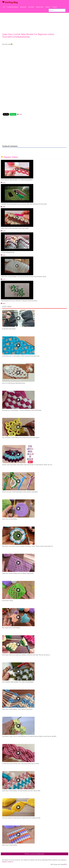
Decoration (31, 7)
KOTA (65, 864)
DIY (4, 7)
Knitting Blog (10, 2)
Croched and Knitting (13, 7)
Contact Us (10, 862)
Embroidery (23, 7)
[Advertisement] (34, 19)
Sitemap (4, 862)
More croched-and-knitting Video (35, 854)
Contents (55, 7)
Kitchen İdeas (40, 7)
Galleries (48, 7)
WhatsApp (13, 114)
